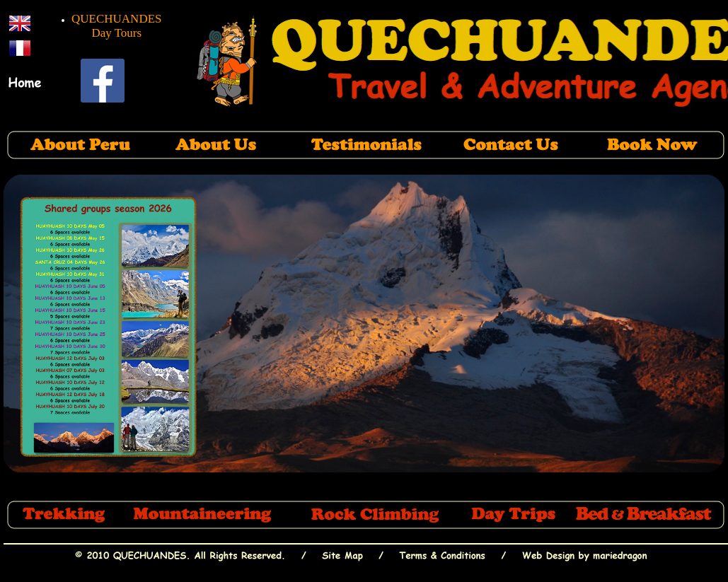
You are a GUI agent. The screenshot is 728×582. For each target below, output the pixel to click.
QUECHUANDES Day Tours (117, 26)
